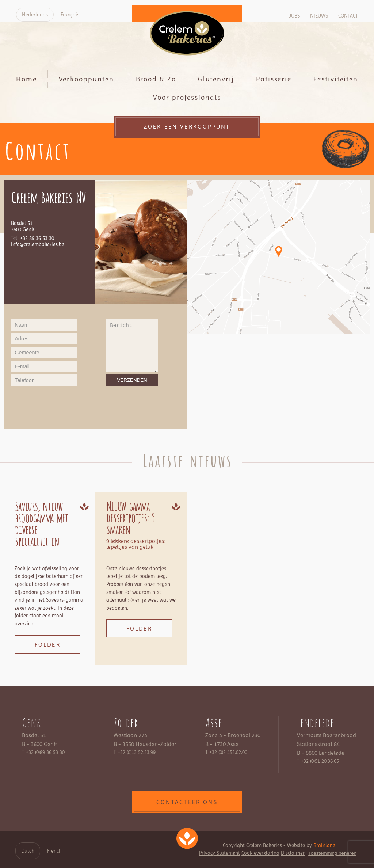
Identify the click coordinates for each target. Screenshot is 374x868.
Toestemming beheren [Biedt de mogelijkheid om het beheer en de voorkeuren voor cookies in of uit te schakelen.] (332, 853)
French (54, 851)
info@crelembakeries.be (38, 245)
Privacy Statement (220, 853)
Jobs (294, 16)
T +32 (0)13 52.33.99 (135, 752)
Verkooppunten (86, 79)
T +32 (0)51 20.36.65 (318, 761)
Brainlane (324, 845)
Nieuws (319, 16)
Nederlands (35, 15)
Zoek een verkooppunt (187, 127)
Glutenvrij (216, 79)
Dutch (28, 851)
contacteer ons (187, 802)
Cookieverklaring (260, 853)
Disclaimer (293, 853)
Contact (348, 16)
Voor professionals (187, 97)
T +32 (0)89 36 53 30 (43, 752)
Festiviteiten (336, 79)
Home (26, 79)
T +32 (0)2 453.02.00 (226, 752)
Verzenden (132, 380)
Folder (48, 645)
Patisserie (274, 79)
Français (70, 15)
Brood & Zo (156, 79)
